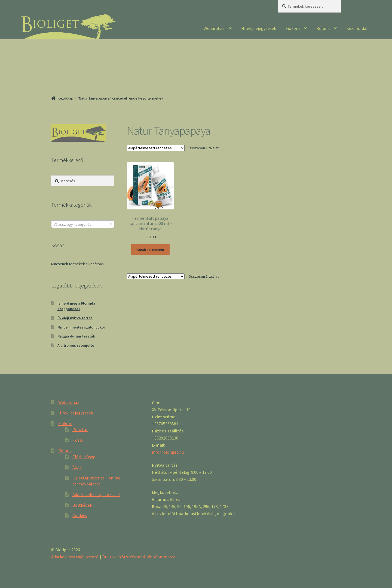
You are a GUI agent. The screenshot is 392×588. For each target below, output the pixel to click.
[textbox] (83, 224)
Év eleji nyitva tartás (75, 318)
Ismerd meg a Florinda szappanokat (76, 306)
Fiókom (293, 28)
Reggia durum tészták (76, 336)
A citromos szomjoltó (76, 345)
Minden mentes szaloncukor (81, 327)
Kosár (78, 440)
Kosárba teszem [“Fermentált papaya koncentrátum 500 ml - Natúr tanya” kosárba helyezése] (150, 250)
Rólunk (323, 28)
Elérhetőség (84, 457)
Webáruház (214, 28)
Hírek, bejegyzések (259, 28)
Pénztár (80, 429)
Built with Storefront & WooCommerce (139, 557)
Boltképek (82, 505)
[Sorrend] (156, 148)
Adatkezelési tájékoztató (96, 494)
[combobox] (83, 224)
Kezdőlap (65, 98)
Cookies (80, 515)
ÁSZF (77, 467)
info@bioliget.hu (168, 452)
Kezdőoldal (357, 28)
